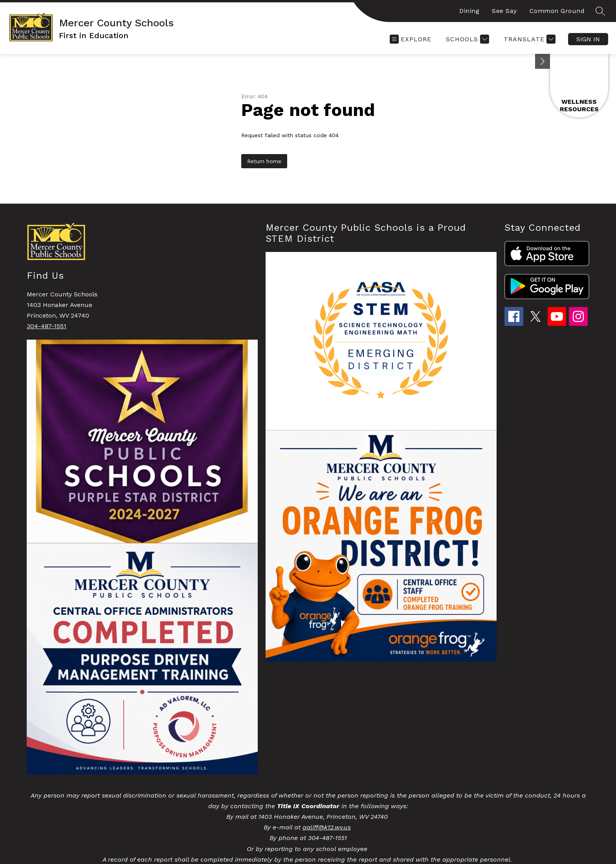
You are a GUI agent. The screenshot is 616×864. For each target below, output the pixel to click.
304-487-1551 (47, 326)
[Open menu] (411, 39)
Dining (469, 11)
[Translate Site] (529, 39)
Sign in (588, 39)
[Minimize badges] (543, 61)
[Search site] (600, 11)
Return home (264, 161)
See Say (504, 11)
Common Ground (557, 11)
